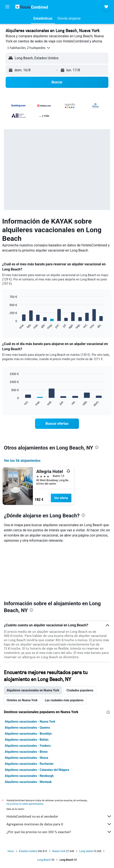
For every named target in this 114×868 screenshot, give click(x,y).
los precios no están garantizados (25, 804)
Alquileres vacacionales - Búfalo (27, 740)
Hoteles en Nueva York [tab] (22, 700)
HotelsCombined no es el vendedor (59, 816)
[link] (57, 424)
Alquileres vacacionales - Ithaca (26, 758)
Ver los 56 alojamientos (22, 461)
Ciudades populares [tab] (80, 690)
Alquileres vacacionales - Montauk (28, 782)
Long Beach (44, 860)
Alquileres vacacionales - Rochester (29, 764)
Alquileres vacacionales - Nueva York (30, 722)
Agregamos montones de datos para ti (59, 824)
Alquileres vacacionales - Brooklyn (28, 734)
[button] (7, 7)
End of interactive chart (7, 326)
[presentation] (97, 447)
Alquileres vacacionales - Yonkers (28, 746)
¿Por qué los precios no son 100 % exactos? (59, 832)
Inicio (11, 851)
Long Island (86, 851)
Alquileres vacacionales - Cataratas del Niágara (37, 770)
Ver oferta (61, 498)
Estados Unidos (28, 851)
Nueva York (59, 851)
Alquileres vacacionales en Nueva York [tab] (33, 690)
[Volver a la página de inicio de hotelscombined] (32, 7)
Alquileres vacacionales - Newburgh (29, 776)
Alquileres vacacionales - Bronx (26, 752)
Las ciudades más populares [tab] (64, 700)
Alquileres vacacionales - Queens (27, 728)
